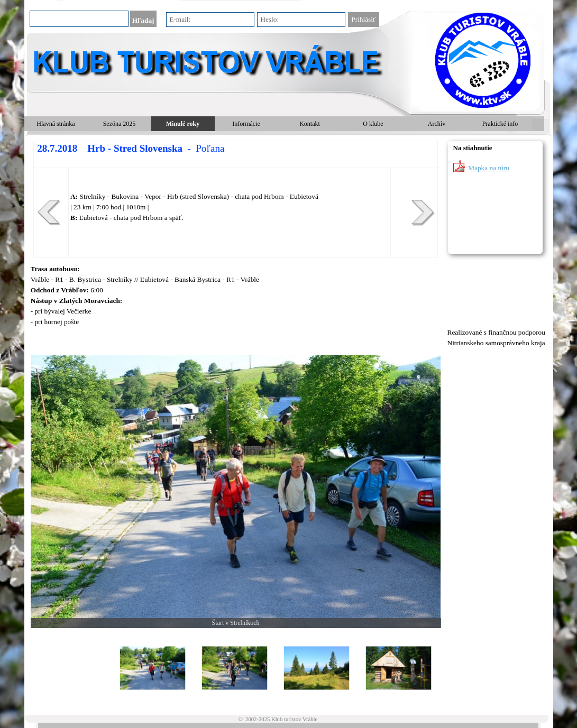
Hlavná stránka (56, 124)
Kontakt (310, 124)
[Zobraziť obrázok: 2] (235, 669)
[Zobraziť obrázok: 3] (317, 669)
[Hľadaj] (79, 19)
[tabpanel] (236, 199)
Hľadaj (143, 20)
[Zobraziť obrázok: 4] (399, 669)
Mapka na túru (489, 168)
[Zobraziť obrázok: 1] (153, 669)
